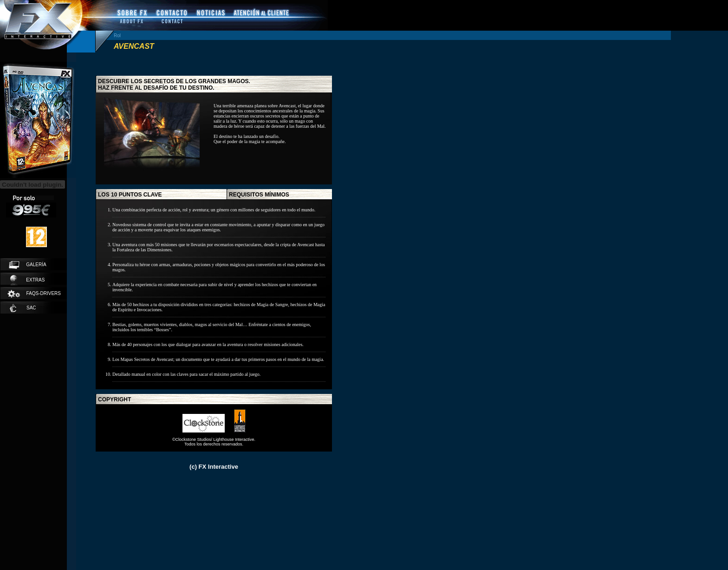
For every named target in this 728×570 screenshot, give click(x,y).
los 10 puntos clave (130, 195)
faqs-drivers (34, 294)
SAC (23, 308)
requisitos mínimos (259, 195)
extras (27, 280)
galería (28, 265)
